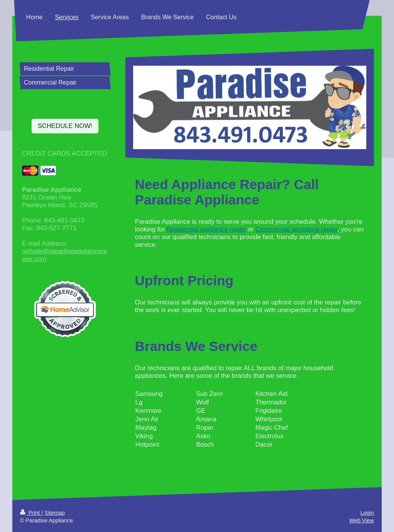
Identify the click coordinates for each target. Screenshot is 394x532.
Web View (362, 520)
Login (367, 513)
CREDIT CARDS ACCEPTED (64, 154)
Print (31, 513)
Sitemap (54, 513)
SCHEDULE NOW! (65, 126)
